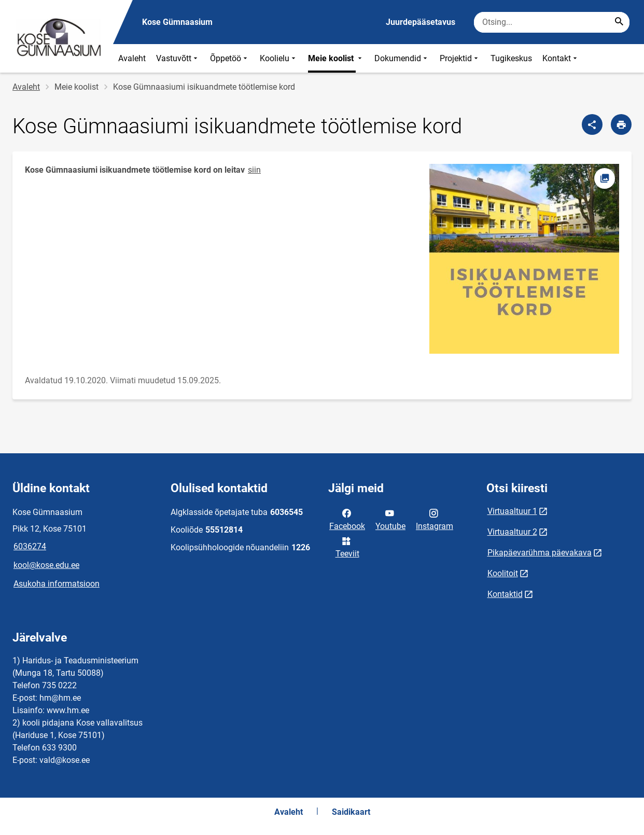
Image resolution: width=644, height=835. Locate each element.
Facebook (347, 519)
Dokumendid (402, 58)
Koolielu (279, 58)
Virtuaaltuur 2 (512, 532)
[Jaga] (592, 124)
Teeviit (347, 547)
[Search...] (619, 22)
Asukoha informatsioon (57, 584)
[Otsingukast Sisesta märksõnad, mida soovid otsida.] (552, 22)
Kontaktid (505, 594)
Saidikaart (351, 812)
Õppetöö (230, 58)
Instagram (435, 519)
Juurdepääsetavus (421, 22)
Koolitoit (503, 573)
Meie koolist (336, 58)
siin (254, 170)
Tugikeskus (511, 58)
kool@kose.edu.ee (46, 565)
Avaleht (132, 58)
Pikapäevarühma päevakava (540, 553)
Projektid (460, 58)
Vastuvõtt (178, 58)
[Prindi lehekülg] (621, 124)
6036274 (30, 546)
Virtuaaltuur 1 (512, 511)
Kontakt (561, 58)
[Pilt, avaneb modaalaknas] (524, 259)
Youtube (390, 519)
